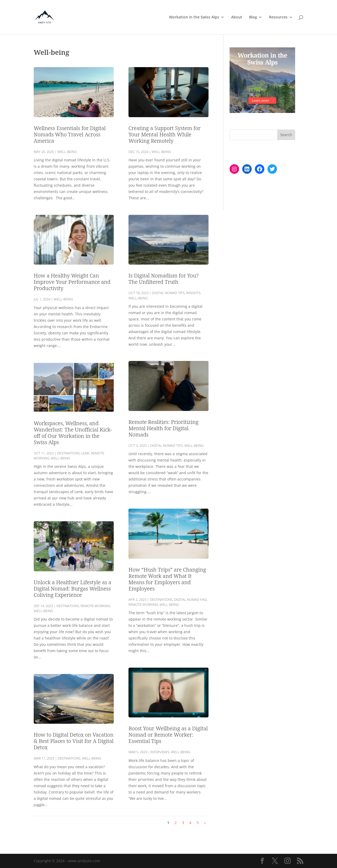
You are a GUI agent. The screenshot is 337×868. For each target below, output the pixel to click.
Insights (193, 293)
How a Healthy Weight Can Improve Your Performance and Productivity (72, 282)
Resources (278, 17)
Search (286, 135)
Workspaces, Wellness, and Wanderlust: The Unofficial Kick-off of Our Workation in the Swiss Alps (73, 433)
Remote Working (95, 606)
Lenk (85, 453)
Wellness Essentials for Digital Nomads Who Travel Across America (70, 134)
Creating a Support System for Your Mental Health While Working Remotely (165, 134)
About (237, 17)
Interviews (160, 752)
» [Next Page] (205, 823)
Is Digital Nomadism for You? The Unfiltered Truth (163, 279)
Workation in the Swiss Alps (194, 17)
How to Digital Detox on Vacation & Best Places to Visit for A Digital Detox (74, 741)
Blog (253, 17)
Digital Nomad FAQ (190, 599)
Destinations (68, 453)
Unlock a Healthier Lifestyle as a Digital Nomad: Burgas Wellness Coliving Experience (73, 589)
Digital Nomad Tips (168, 293)
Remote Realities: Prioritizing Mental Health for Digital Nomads (163, 428)
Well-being (67, 152)
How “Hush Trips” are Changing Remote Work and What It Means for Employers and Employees (167, 579)
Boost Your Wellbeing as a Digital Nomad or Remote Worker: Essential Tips (168, 735)
